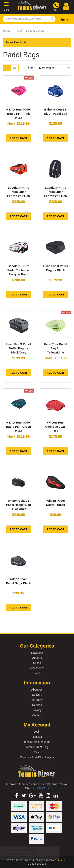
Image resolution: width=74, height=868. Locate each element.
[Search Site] (54, 19)
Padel (18, 31)
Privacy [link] (37, 710)
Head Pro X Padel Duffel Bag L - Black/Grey (19, 348)
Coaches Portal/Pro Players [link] (37, 757)
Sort (30, 67)
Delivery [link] (37, 695)
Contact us (41, 788)
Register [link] (37, 737)
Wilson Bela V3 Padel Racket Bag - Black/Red (19, 505)
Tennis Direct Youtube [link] (37, 742)
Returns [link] (37, 705)
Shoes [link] (37, 663)
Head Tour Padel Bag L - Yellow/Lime (56, 348)
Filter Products (16, 42)
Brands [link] (37, 673)
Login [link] (37, 732)
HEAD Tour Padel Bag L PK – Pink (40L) (18, 114)
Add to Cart (18, 138)
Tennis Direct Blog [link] (37, 747)
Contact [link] (37, 715)
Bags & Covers (35, 31)
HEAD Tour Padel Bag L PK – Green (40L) (19, 427)
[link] (17, 796)
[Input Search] (28, 19)
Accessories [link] (37, 668)
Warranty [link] (37, 700)
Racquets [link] (37, 653)
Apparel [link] (37, 658)
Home (7, 31)
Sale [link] (37, 752)
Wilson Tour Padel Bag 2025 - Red (56, 427)
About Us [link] (37, 690)
